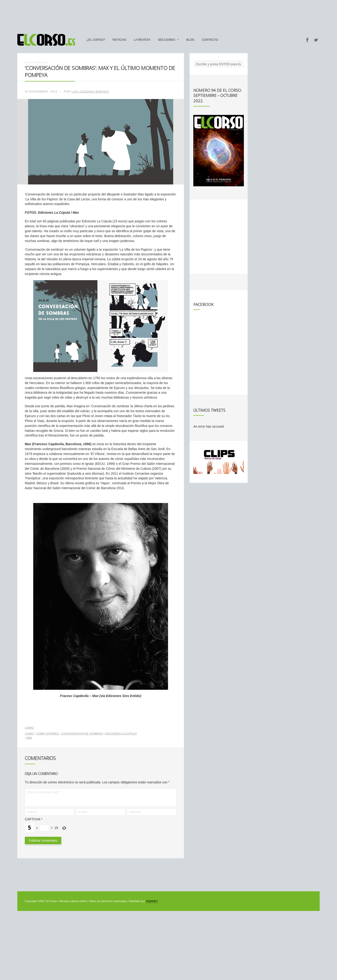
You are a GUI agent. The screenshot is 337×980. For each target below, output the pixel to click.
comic (29, 734)
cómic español (48, 734)
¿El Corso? (96, 40)
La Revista (142, 40)
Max (29, 738)
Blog (190, 40)
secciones (167, 40)
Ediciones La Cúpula (121, 734)
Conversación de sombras (82, 734)
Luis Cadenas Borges (90, 92)
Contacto (210, 40)
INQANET (152, 901)
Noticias (119, 40)
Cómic (29, 728)
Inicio (29, 62)
